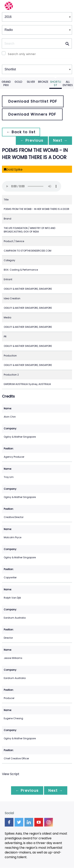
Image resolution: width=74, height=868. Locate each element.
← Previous (31, 141)
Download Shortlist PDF (33, 101)
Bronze (43, 82)
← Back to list (21, 132)
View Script (11, 774)
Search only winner (22, 54)
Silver (31, 82)
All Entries (68, 83)
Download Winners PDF (32, 114)
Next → (60, 141)
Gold (18, 82)
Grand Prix (6, 83)
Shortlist (56, 83)
